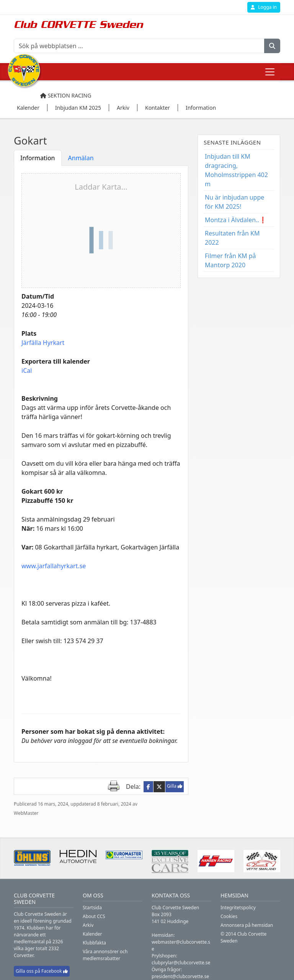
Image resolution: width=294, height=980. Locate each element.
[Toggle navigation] (270, 72)
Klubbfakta (94, 943)
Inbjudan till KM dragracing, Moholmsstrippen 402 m (236, 170)
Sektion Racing (66, 95)
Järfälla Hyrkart (43, 343)
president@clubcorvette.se (180, 976)
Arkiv (88, 925)
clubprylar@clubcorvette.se (181, 963)
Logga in (264, 7)
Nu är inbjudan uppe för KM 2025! (234, 202)
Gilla (175, 786)
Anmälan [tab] (81, 158)
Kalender (92, 934)
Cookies (229, 916)
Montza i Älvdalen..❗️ (236, 220)
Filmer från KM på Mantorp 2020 (230, 260)
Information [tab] (38, 158)
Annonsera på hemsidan (247, 925)
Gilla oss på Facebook (42, 971)
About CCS (94, 916)
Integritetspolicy (238, 908)
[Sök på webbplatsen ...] (139, 46)
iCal (27, 371)
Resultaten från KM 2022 (232, 238)
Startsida (92, 908)
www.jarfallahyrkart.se (54, 566)
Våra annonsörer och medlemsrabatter (105, 955)
